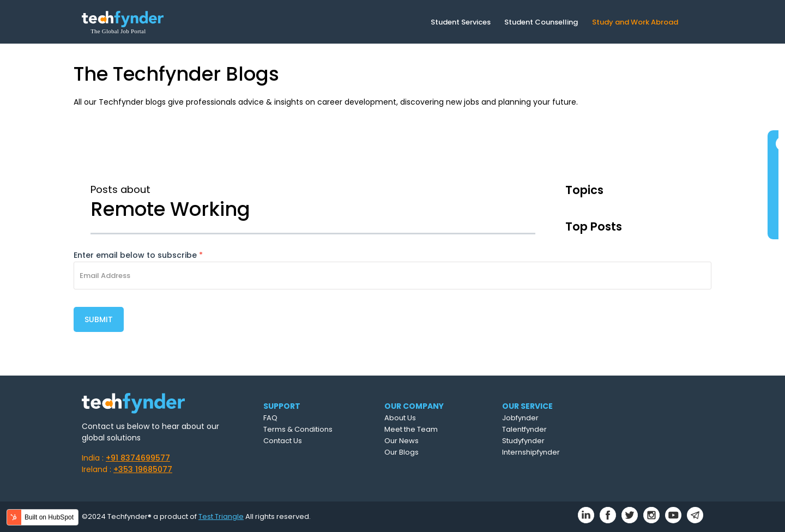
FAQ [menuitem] (270, 418)
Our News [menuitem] (401, 441)
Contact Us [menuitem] (283, 441)
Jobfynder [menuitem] (520, 418)
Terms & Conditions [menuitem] (298, 429)
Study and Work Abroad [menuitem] (635, 22)
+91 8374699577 (138, 458)
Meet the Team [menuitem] (411, 429)
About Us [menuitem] (400, 418)
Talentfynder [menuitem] (524, 429)
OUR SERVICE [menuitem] (527, 406)
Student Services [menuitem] (461, 22)
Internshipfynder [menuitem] (531, 452)
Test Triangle (221, 516)
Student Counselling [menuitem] (541, 22)
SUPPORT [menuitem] (282, 406)
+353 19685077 (143, 469)
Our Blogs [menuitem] (401, 452)
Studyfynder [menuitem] (523, 441)
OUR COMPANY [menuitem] (414, 406)
